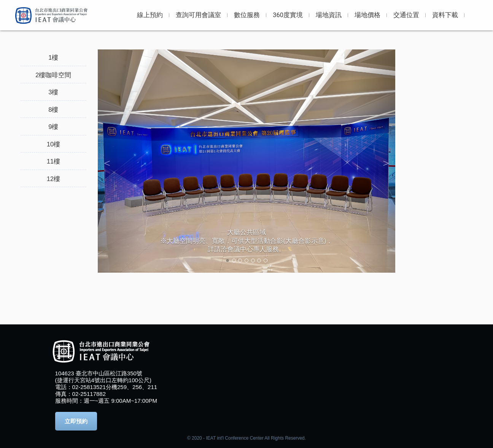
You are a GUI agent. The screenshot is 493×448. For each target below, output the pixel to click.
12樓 (53, 179)
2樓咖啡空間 (53, 75)
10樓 (53, 144)
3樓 (53, 92)
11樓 (53, 161)
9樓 (53, 127)
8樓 (53, 110)
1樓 (53, 57)
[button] (120, 161)
